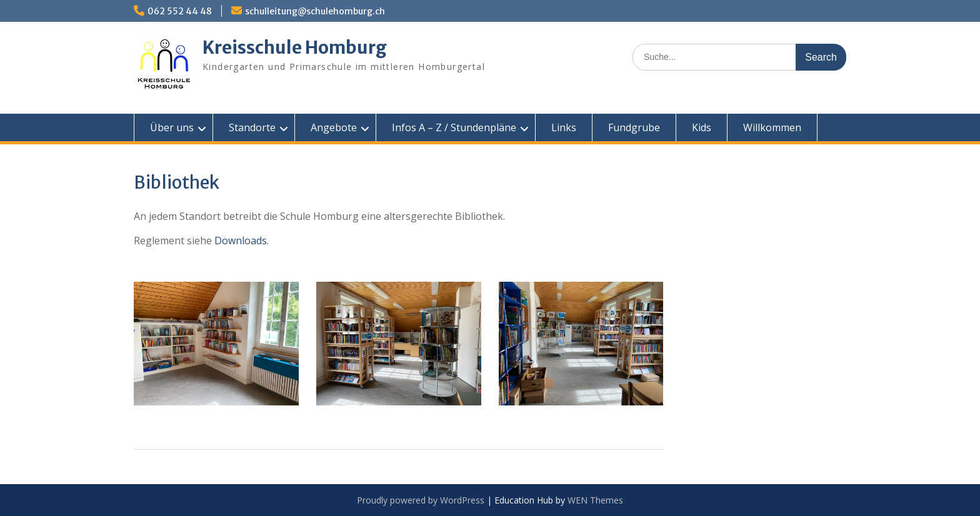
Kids (702, 127)
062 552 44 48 (180, 11)
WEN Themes (595, 500)
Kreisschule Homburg (295, 47)
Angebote (334, 127)
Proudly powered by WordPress (421, 500)
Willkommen (772, 127)
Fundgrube (634, 127)
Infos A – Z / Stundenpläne (454, 127)
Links (564, 127)
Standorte (252, 127)
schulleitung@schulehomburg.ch (315, 11)
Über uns (172, 127)
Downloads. (242, 241)
